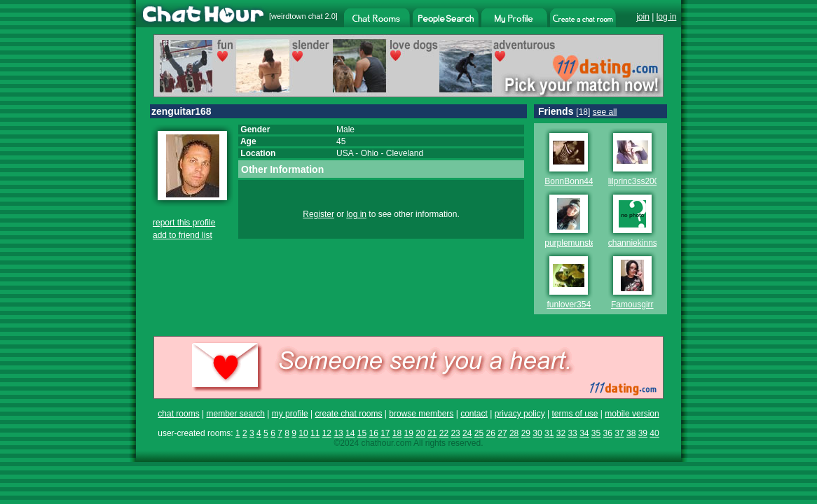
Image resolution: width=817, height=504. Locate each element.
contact (474, 414)
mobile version (632, 414)
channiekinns (633, 243)
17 (385, 433)
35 (596, 433)
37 (619, 433)
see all (605, 112)
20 (420, 433)
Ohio (370, 153)
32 (561, 433)
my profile (290, 414)
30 (537, 433)
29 (526, 433)
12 (327, 433)
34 (584, 433)
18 (397, 433)
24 (467, 433)
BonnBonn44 (569, 181)
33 (572, 433)
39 (643, 433)
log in (667, 17)
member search (235, 414)
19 (409, 433)
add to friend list (183, 235)
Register (318, 214)
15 (362, 433)
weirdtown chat (297, 16)
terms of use (575, 414)
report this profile (184, 223)
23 (455, 433)
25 (479, 433)
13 (338, 433)
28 (514, 433)
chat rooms (178, 414)
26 (491, 433)
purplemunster (571, 243)
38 (631, 433)
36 (608, 433)
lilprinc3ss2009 (636, 181)
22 (444, 433)
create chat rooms (348, 414)
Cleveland (405, 153)
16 (373, 433)
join (643, 17)
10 (303, 433)
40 (654, 433)
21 (432, 433)
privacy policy (520, 414)
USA (345, 153)
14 (350, 433)
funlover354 (569, 304)
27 (502, 433)
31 (549, 433)
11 (315, 433)
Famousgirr (632, 304)
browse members (421, 414)
